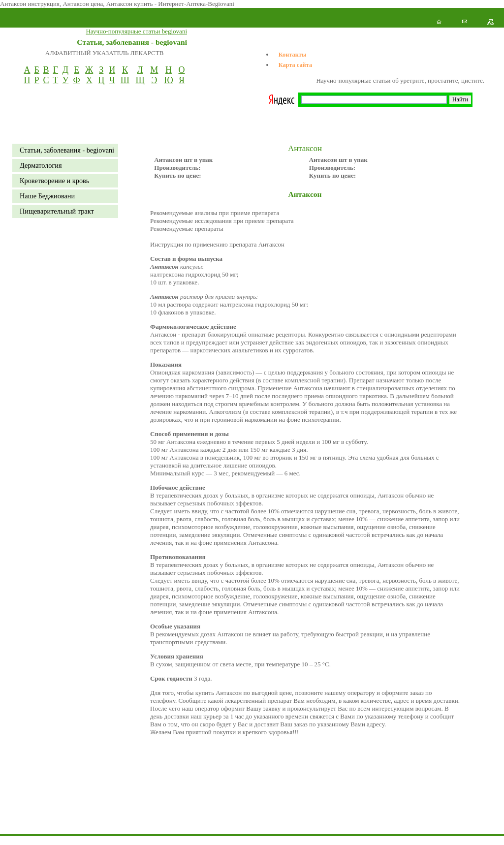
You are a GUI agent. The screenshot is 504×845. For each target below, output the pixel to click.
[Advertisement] (179, 823)
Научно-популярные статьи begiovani (137, 31)
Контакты (293, 55)
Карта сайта (295, 65)
